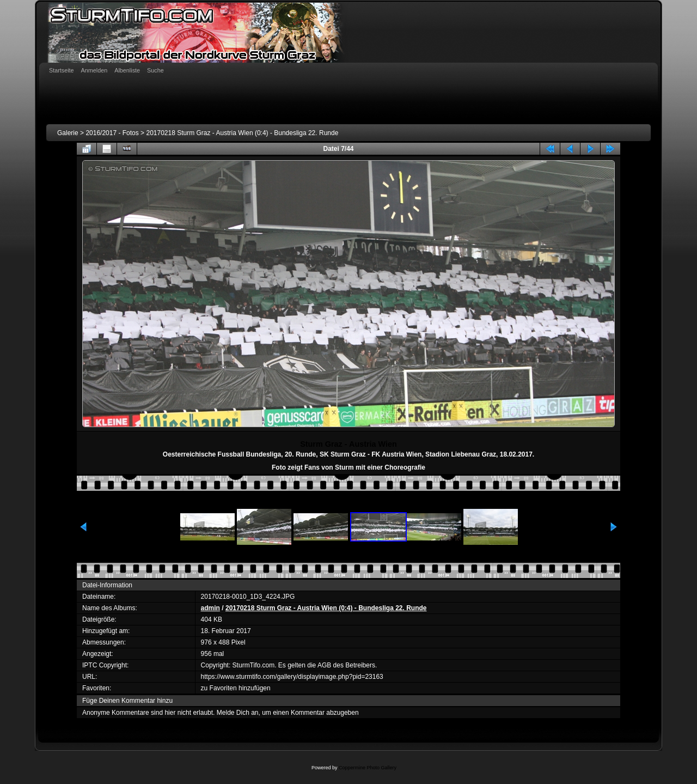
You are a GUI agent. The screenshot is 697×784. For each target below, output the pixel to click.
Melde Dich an (238, 713)
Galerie (68, 133)
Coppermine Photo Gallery (368, 768)
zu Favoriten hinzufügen (236, 688)
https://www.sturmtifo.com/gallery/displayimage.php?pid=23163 (292, 677)
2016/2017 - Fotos (112, 133)
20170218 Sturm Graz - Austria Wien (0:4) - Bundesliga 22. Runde (242, 133)
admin (210, 608)
